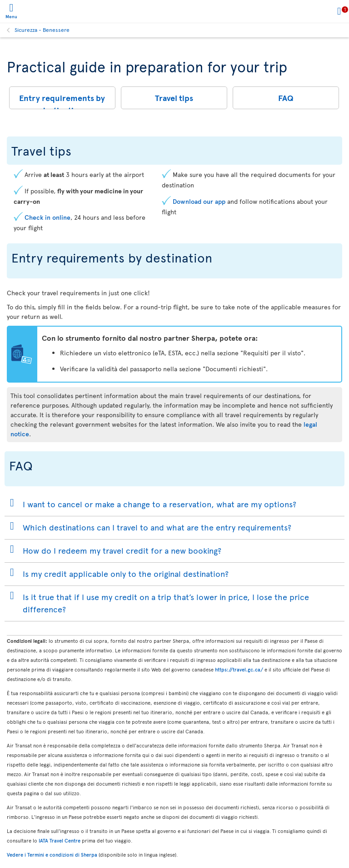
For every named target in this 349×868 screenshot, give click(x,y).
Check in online (47, 217)
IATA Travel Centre (60, 840)
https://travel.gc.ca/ (239, 669)
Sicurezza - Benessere (42, 30)
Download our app (199, 201)
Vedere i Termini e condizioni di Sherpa (52, 855)
